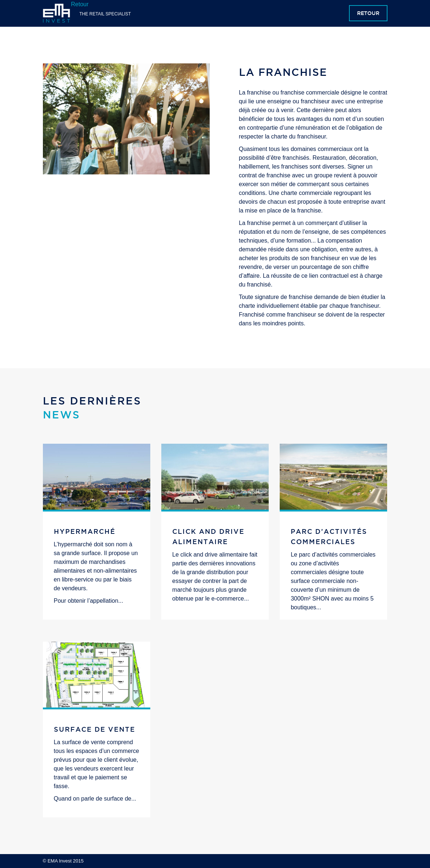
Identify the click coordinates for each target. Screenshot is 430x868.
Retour (368, 13)
